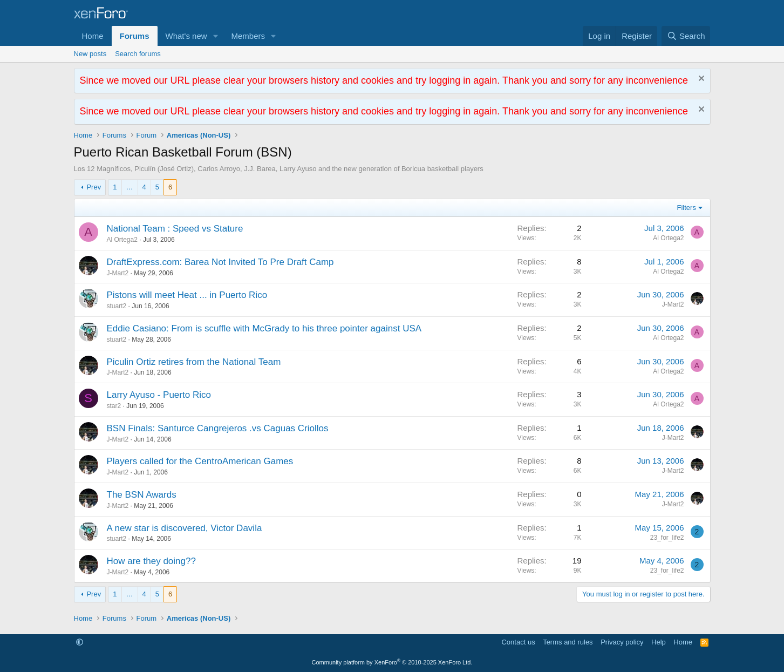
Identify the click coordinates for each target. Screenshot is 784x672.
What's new (186, 36)
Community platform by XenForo (392, 662)
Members (248, 36)
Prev (94, 187)
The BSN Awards (142, 495)
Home (93, 36)
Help (659, 642)
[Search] (686, 36)
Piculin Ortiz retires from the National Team (194, 362)
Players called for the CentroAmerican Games (200, 461)
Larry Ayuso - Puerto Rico (159, 395)
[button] (215, 36)
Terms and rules (568, 642)
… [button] (130, 187)
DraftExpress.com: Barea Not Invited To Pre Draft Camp (220, 262)
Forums (135, 36)
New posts (90, 54)
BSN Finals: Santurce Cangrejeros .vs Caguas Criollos (218, 428)
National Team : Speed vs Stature (175, 229)
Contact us (518, 642)
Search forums (138, 54)
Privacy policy (622, 642)
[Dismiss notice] (700, 80)
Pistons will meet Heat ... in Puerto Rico (187, 295)
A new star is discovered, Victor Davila (185, 528)
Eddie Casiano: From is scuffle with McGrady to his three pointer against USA (264, 328)
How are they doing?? (151, 561)
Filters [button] (687, 208)
